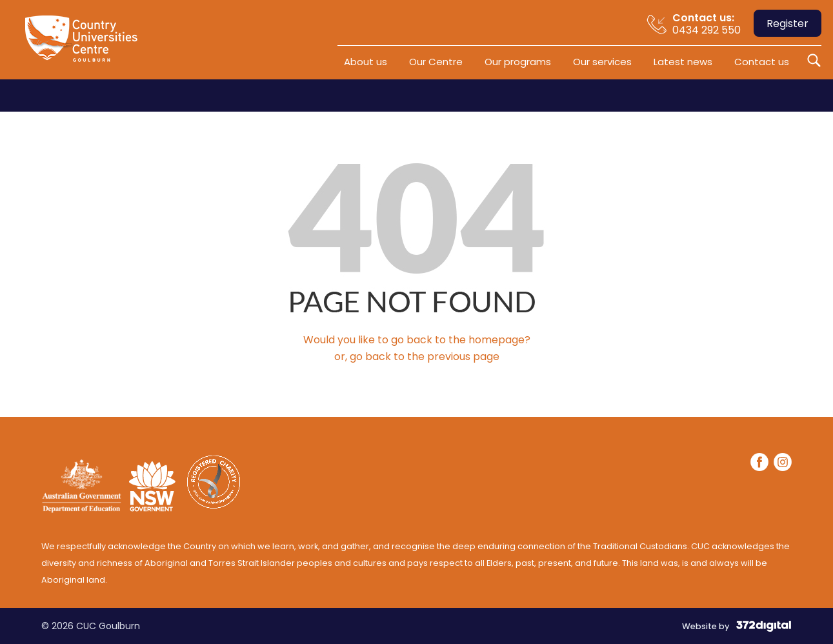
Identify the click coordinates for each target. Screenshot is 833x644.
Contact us (762, 62)
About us (366, 62)
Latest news (683, 62)
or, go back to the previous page (417, 357)
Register (788, 24)
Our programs (518, 62)
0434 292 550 (707, 24)
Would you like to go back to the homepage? (417, 340)
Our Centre (436, 62)
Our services (602, 62)
